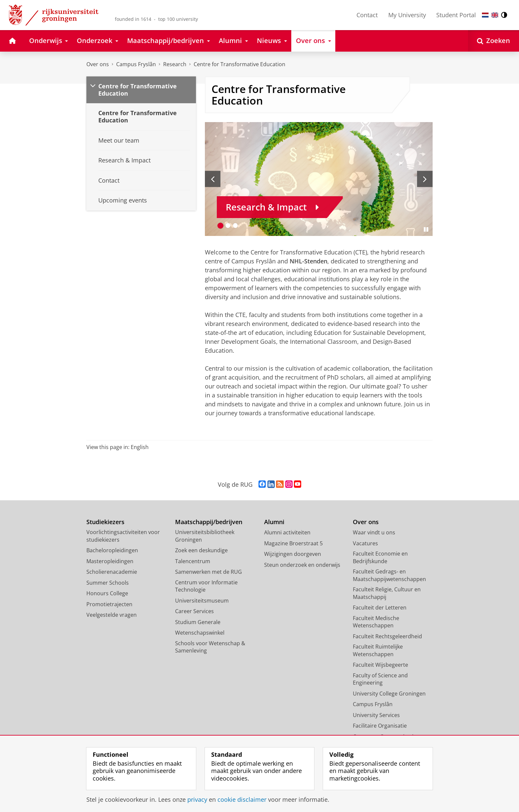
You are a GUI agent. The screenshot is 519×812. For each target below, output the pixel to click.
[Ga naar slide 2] (228, 226)
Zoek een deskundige (201, 550)
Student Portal (456, 15)
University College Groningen (389, 694)
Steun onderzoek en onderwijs (302, 565)
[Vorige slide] (213, 179)
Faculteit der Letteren (380, 608)
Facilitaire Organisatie (380, 726)
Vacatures (365, 543)
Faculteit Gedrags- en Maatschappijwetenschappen (389, 575)
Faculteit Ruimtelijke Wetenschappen (378, 650)
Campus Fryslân (136, 64)
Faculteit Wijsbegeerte (380, 665)
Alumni (274, 522)
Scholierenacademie (112, 572)
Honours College (107, 593)
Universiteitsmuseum (202, 601)
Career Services (194, 611)
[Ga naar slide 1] (221, 226)
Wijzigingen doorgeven (293, 554)
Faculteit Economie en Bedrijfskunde (380, 557)
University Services (376, 715)
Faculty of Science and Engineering (380, 679)
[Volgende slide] (425, 179)
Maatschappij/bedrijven (209, 522)
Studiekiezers (105, 522)
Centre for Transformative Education (239, 64)
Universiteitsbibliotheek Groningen (205, 536)
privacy (197, 799)
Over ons (98, 64)
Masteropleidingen (110, 561)
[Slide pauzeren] (426, 229)
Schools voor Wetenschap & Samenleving (210, 647)
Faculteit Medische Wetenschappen (376, 622)
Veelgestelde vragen (112, 615)
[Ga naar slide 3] (236, 226)
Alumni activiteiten (287, 532)
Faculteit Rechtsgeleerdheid (387, 636)
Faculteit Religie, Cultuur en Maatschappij (387, 593)
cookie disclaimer (242, 799)
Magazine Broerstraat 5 (293, 543)
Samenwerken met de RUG (209, 572)
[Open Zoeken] (494, 41)
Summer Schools (108, 583)
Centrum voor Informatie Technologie (206, 586)
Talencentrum (193, 561)
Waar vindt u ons (374, 532)
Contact (367, 15)
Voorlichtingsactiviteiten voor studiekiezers (123, 536)
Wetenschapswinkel (200, 633)
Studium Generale (198, 622)
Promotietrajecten (109, 604)
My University (407, 15)
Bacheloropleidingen (112, 550)
